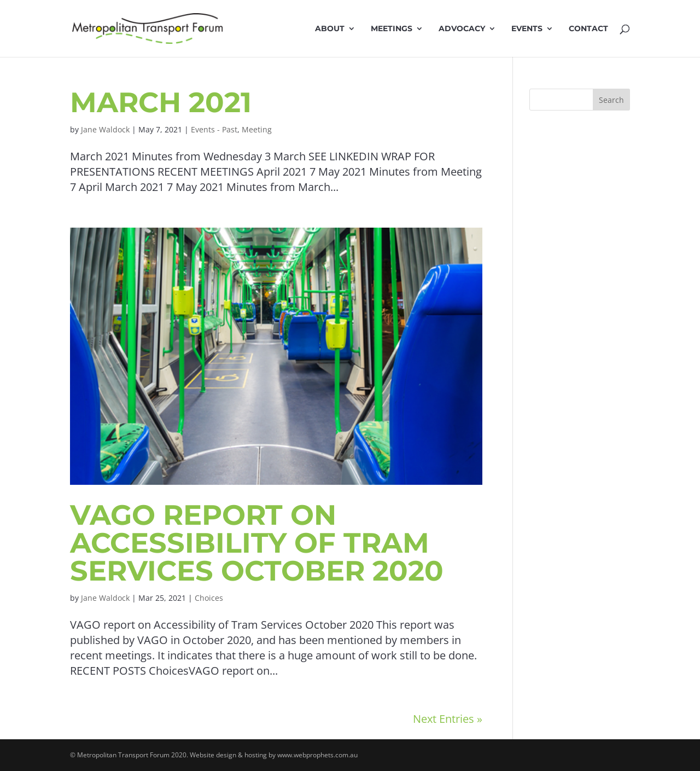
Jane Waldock (105, 129)
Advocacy (462, 29)
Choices (209, 598)
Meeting (257, 129)
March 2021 (161, 102)
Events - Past (214, 129)
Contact (588, 29)
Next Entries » (448, 719)
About (330, 29)
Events (527, 29)
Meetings (392, 29)
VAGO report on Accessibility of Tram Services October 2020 (257, 543)
